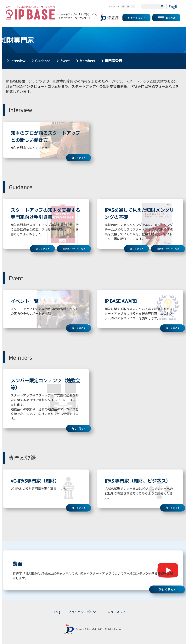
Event (65, 61)
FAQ (57, 612)
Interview (18, 61)
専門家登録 (113, 61)
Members (87, 61)
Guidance (43, 61)
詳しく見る (79, 158)
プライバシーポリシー (84, 612)
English (175, 6)
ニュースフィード (120, 612)
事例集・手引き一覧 (74, 249)
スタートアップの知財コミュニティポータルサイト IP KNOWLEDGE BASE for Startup (31, 13)
